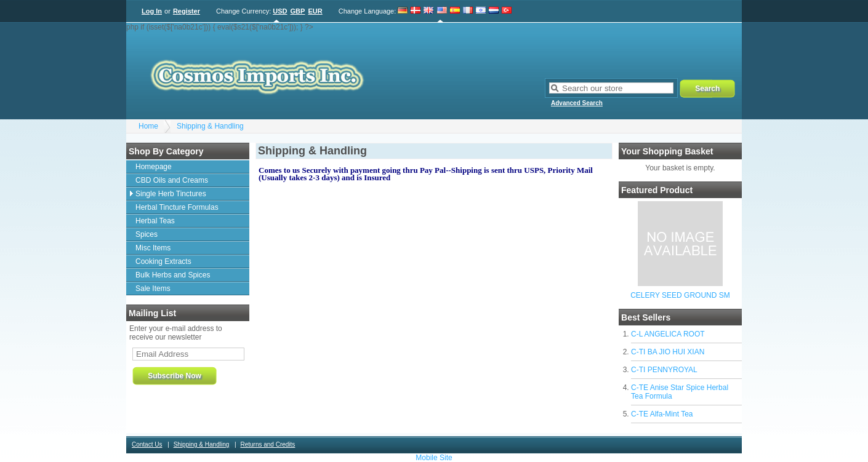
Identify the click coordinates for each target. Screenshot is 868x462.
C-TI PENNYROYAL (664, 370)
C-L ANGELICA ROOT (668, 334)
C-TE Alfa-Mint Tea (662, 414)
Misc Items (153, 248)
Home (148, 126)
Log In (152, 11)
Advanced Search (577, 103)
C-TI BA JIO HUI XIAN (668, 352)
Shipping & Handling (210, 126)
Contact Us (147, 444)
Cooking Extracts (163, 261)
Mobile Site (434, 458)
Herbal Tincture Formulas (177, 207)
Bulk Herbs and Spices (173, 275)
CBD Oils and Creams (172, 180)
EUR (315, 11)
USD (280, 11)
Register (187, 11)
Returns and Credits (267, 444)
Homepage (154, 167)
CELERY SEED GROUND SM (680, 295)
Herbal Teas (155, 221)
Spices (147, 234)
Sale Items (153, 289)
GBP (298, 11)
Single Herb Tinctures (171, 194)
